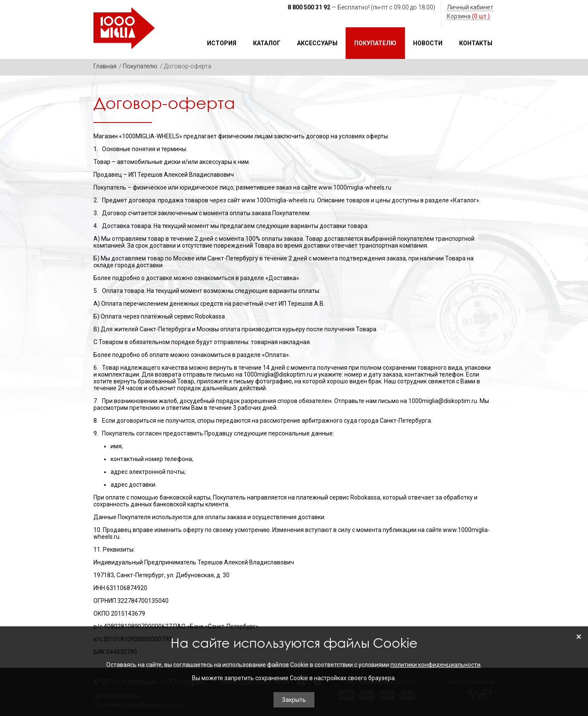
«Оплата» (275, 355)
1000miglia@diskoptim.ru (278, 374)
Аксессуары (317, 43)
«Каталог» (465, 200)
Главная (105, 66)
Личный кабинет (470, 7)
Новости (428, 43)
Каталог (267, 43)
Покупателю (375, 43)
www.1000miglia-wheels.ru (355, 187)
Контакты (476, 43)
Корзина (468, 16)
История (222, 43)
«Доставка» (282, 278)
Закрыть (294, 700)
